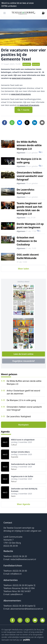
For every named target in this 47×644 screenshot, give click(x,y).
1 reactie (24, 110)
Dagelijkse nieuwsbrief (23, 361)
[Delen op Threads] (27, 123)
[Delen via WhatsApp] (12, 123)
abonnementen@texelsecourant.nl (27, 609)
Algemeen (27, 64)
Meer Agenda (23, 504)
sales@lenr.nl (16, 594)
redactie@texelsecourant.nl (23, 559)
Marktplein (23, 425)
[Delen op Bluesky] (20, 123)
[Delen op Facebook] (5, 123)
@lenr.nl (18, 574)
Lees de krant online (23, 354)
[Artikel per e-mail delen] (42, 123)
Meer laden (23, 269)
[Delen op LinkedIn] (35, 123)
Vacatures (36, 64)
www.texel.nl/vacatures (22, 78)
